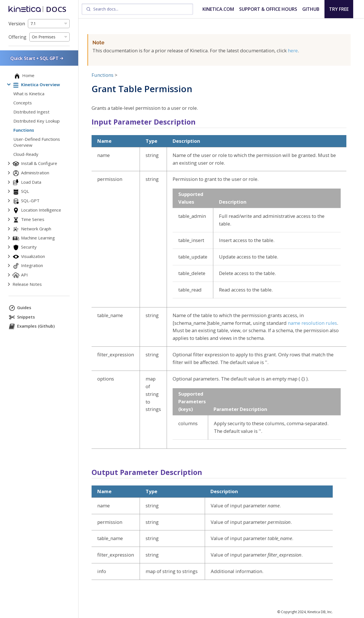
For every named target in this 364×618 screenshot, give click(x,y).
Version (17, 24)
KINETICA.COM (218, 9)
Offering (17, 37)
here (293, 50)
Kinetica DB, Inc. (320, 612)
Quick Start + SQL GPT (37, 58)
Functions (103, 75)
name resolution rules (312, 323)
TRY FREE (339, 9)
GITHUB (311, 9)
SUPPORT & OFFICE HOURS (268, 9)
